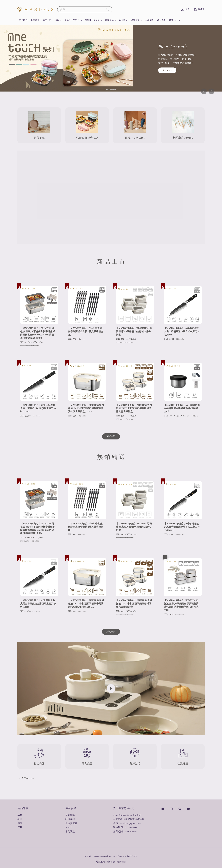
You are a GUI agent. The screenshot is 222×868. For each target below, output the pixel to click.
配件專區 (123, 20)
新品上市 (47, 20)
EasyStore (132, 856)
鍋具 (57, 20)
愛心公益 (161, 20)
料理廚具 (109, 20)
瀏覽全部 (111, 436)
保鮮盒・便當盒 (72, 20)
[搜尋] (108, 9)
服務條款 (122, 862)
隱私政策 (111, 862)
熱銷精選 (35, 20)
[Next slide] (211, 91)
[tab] (107, 89)
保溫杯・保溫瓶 (92, 20)
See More (167, 70)
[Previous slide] (204, 91)
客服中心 (173, 20)
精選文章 (135, 20)
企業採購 (149, 20)
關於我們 (23, 20)
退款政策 (101, 862)
